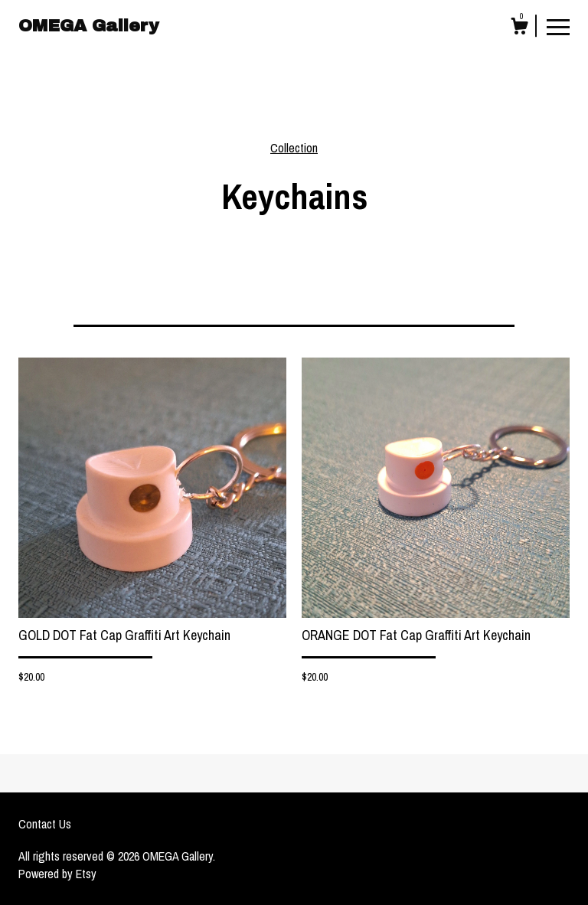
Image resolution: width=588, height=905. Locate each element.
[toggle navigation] (558, 26)
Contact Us (45, 824)
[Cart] (519, 28)
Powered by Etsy (57, 874)
